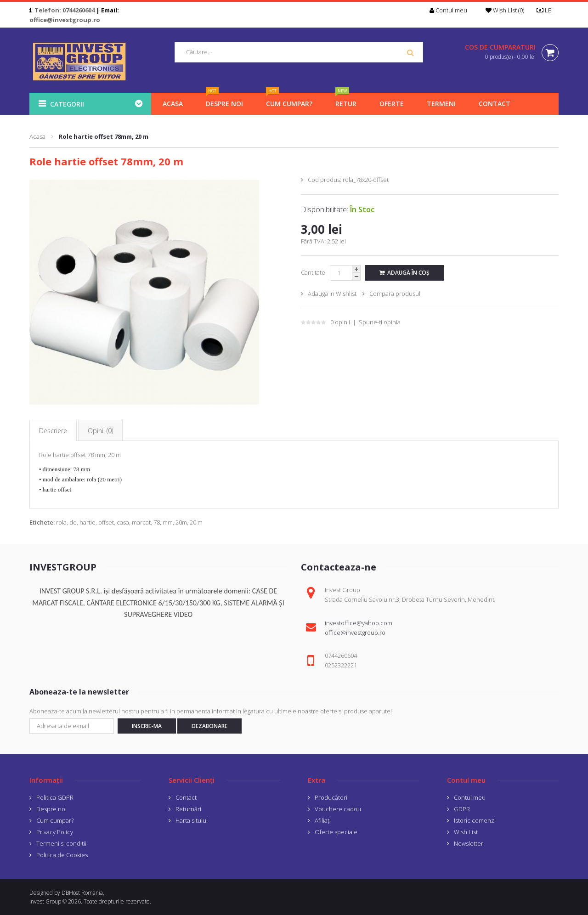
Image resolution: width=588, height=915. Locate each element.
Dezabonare (209, 726)
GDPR (462, 809)
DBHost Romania (82, 893)
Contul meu (470, 797)
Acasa (37, 136)
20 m (196, 522)
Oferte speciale (336, 832)
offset (106, 522)
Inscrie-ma (147, 726)
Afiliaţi (323, 820)
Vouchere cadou (338, 809)
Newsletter (469, 843)
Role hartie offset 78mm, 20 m (104, 136)
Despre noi (51, 809)
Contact (186, 797)
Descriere (53, 431)
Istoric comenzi (475, 820)
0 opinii (340, 322)
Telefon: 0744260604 (65, 10)
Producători (331, 797)
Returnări (188, 809)
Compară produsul (395, 294)
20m (181, 522)
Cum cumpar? (55, 820)
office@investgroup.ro (65, 20)
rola (61, 522)
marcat (141, 522)
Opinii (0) (100, 431)
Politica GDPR (55, 797)
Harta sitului (192, 820)
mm (168, 522)
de (73, 522)
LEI (548, 10)
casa (123, 522)
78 (157, 522)
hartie (88, 522)
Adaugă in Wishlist (332, 294)
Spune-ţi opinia (380, 322)
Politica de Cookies (62, 855)
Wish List (466, 832)
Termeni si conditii (61, 843)
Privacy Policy (55, 832)
